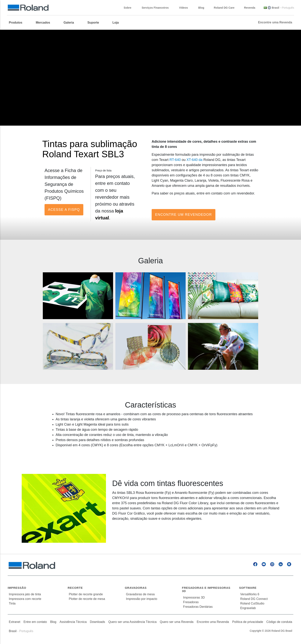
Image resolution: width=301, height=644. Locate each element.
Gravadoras (136, 588)
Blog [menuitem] (201, 8)
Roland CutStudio (252, 603)
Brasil (13, 631)
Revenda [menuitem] (251, 8)
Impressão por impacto (142, 599)
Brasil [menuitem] (276, 8)
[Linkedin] (281, 564)
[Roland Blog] (289, 564)
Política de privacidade (248, 622)
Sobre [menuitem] (129, 8)
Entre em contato (35, 622)
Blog (53, 622)
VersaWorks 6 (250, 594)
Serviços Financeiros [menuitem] (157, 8)
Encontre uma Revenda (213, 622)
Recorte (75, 588)
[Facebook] (255, 564)
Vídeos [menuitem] (185, 8)
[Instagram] (272, 564)
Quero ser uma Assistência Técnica (132, 622)
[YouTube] (264, 564)
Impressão (17, 588)
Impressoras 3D (194, 597)
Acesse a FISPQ (64, 210)
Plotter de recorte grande (86, 594)
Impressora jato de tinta (25, 594)
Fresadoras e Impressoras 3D (206, 589)
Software (248, 588)
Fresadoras (191, 602)
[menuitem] (17, 23)
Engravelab (248, 608)
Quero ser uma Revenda (177, 622)
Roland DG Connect (254, 599)
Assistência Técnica (73, 622)
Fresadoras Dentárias (198, 607)
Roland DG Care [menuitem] (224, 8)
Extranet (15, 622)
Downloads (97, 622)
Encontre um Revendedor (184, 215)
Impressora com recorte (25, 599)
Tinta (12, 603)
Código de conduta (279, 622)
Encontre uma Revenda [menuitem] (275, 22)
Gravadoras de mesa (140, 594)
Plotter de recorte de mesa (87, 599)
